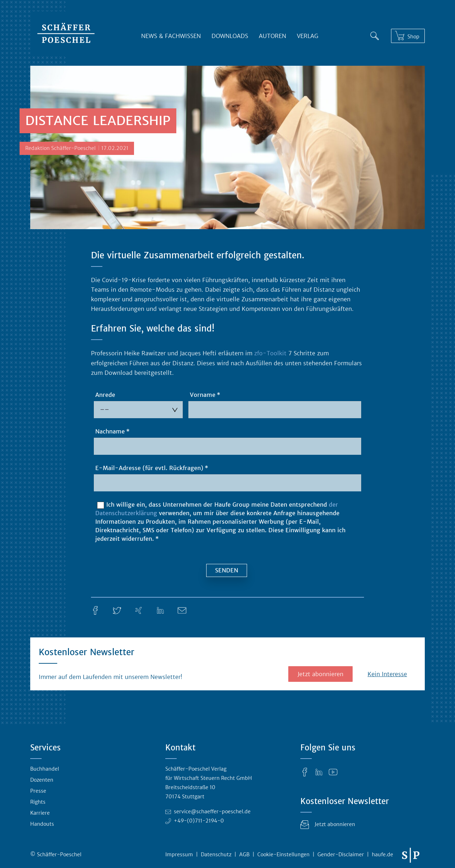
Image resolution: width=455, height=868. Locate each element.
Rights (38, 802)
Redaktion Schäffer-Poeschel (60, 148)
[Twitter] (117, 610)
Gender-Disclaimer (341, 854)
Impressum (179, 854)
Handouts (42, 824)
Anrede (105, 395)
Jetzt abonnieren (320, 674)
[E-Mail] (182, 610)
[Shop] (408, 36)
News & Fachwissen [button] (171, 36)
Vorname (203, 395)
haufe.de (382, 854)
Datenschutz (216, 854)
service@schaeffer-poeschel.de (212, 812)
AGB (244, 854)
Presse (38, 791)
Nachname (110, 431)
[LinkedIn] (160, 610)
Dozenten (42, 780)
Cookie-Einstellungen (283, 854)
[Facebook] (95, 610)
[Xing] (139, 610)
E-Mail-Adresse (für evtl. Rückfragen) (149, 468)
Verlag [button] (307, 36)
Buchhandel (45, 769)
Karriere (40, 813)
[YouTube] (333, 772)
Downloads (230, 36)
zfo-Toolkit (270, 353)
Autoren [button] (272, 36)
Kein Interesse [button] (387, 674)
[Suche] (375, 34)
